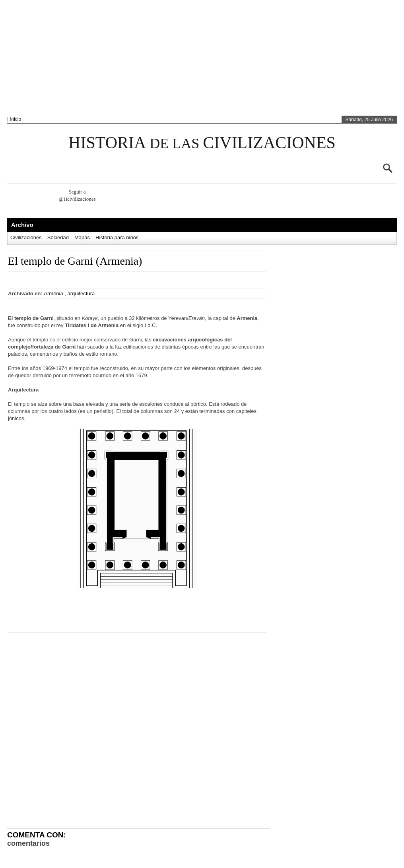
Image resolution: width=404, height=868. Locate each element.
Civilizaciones (26, 237)
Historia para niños (117, 237)
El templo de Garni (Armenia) (75, 261)
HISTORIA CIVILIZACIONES (202, 143)
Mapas (82, 237)
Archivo (22, 225)
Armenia (53, 294)
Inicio (16, 119)
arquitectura (81, 294)
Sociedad (58, 237)
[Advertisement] (171, 58)
